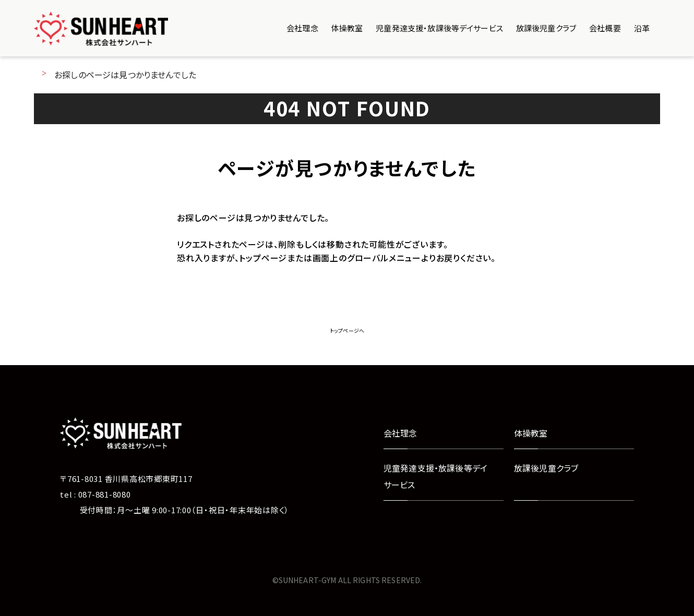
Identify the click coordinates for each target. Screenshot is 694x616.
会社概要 (605, 28)
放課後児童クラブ (546, 28)
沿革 (642, 28)
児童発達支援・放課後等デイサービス (439, 28)
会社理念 (302, 28)
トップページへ (347, 330)
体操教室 (347, 28)
